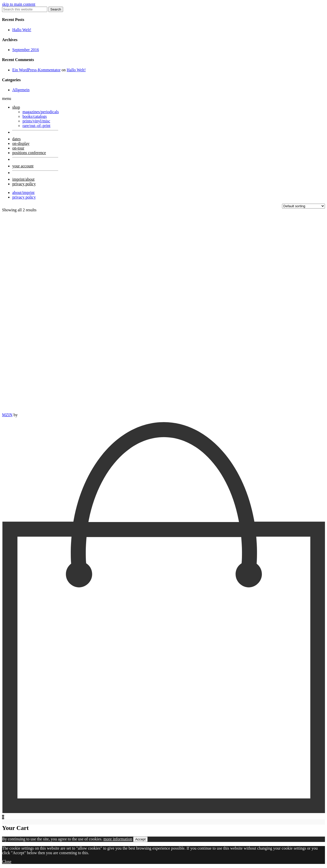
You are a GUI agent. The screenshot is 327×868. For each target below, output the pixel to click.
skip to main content (19, 4)
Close (7, 861)
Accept (140, 839)
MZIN (7, 415)
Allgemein (21, 90)
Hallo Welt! (22, 30)
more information (118, 839)
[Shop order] (303, 206)
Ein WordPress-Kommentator (36, 70)
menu (7, 99)
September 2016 (26, 50)
